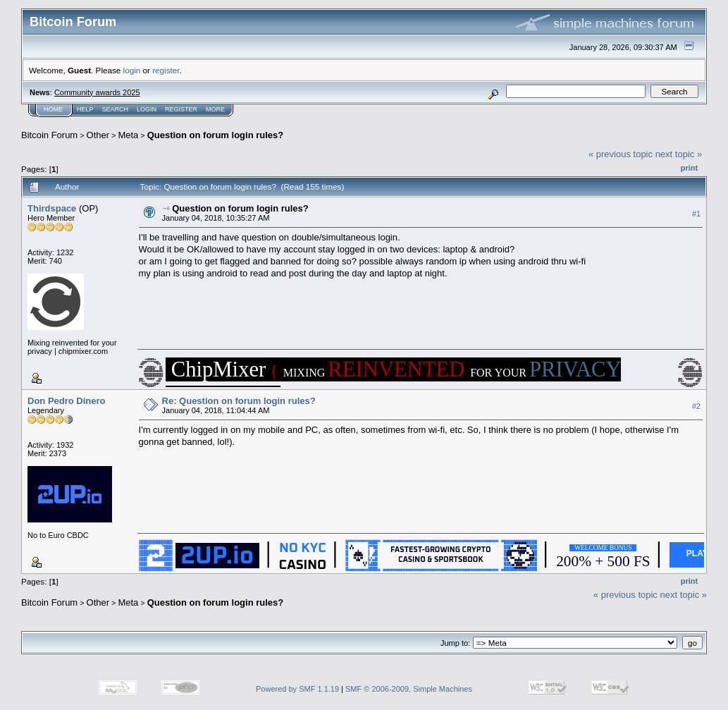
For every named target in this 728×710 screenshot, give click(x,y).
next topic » (679, 154)
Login (147, 109)
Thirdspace (52, 208)
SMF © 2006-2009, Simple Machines (409, 689)
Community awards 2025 (97, 92)
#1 (696, 214)
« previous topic (621, 154)
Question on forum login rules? (216, 135)
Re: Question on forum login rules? (239, 401)
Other (98, 135)
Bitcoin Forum (49, 135)
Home (53, 109)
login (132, 70)
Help (85, 109)
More (215, 109)
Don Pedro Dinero (67, 401)
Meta (128, 135)
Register (181, 109)
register (166, 70)
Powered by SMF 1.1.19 (297, 689)
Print (689, 168)
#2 (696, 406)
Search (116, 109)
